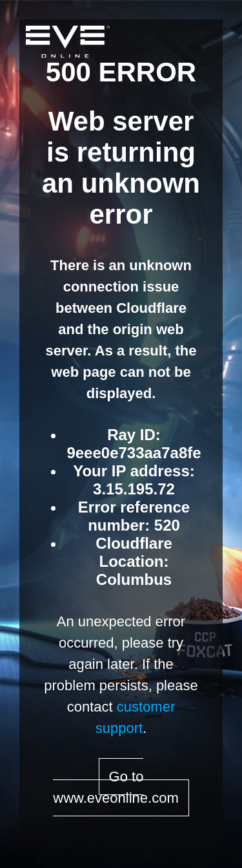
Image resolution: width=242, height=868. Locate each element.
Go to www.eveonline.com (116, 787)
